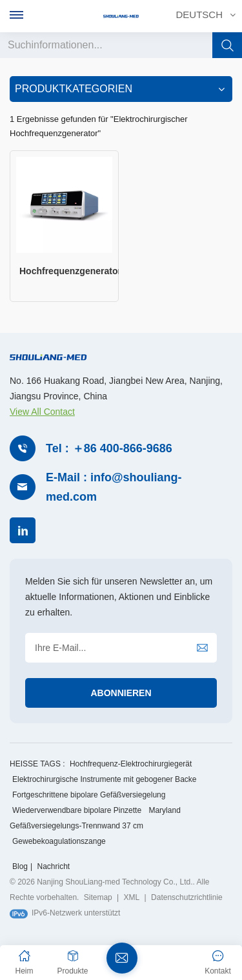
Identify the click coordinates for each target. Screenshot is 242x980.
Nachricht (53, 866)
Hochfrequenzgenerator (69, 271)
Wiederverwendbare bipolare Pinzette (77, 810)
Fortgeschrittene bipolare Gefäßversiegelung (89, 795)
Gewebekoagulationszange (59, 841)
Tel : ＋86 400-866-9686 (109, 448)
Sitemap (98, 897)
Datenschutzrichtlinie (187, 897)
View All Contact (42, 412)
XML (132, 897)
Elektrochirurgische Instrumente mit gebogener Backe (104, 779)
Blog (20, 866)
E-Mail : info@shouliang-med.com (114, 487)
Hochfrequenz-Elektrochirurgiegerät (131, 764)
